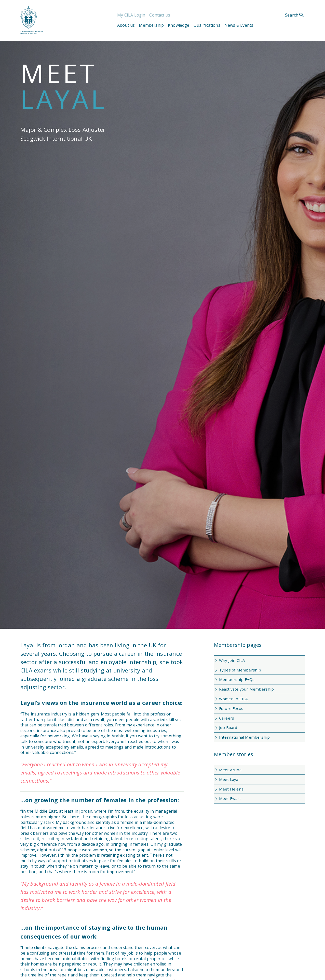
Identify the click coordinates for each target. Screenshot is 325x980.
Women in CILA (233, 699)
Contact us (160, 15)
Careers (227, 718)
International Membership (244, 737)
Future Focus (231, 708)
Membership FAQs (237, 679)
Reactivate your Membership (246, 689)
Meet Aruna (230, 770)
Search (295, 15)
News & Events (239, 25)
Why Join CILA (232, 660)
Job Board (228, 727)
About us (126, 25)
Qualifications (207, 25)
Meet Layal (229, 779)
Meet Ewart (230, 798)
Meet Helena (231, 789)
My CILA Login (131, 15)
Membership (151, 25)
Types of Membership (240, 670)
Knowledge (179, 25)
